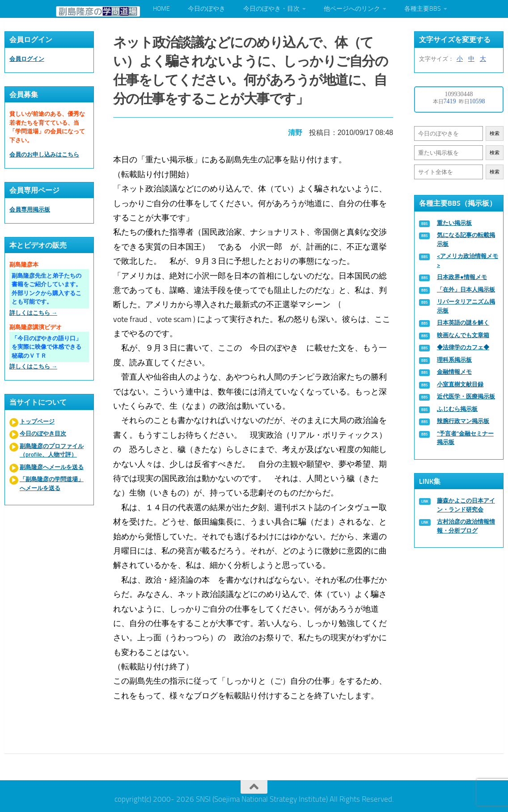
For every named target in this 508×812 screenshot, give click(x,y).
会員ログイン (27, 59)
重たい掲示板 (454, 223)
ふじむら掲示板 (457, 409)
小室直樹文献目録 (460, 384)
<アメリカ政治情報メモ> (468, 260)
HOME (161, 9)
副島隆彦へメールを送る (52, 467)
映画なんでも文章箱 (463, 335)
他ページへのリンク (352, 9)
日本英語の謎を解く (463, 323)
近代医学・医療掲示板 (466, 396)
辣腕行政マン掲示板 (463, 421)
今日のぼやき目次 (43, 433)
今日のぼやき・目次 (271, 9)
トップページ (37, 421)
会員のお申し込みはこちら (44, 154)
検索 (495, 133)
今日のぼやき (207, 9)
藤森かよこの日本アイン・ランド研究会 (466, 505)
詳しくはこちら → (33, 313)
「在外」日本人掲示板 (466, 290)
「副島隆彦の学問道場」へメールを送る (52, 484)
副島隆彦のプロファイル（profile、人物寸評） (52, 450)
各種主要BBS (423, 9)
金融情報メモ (454, 372)
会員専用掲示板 (30, 209)
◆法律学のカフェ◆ (463, 347)
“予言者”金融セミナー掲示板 (465, 438)
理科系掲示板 (454, 360)
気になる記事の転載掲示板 (466, 239)
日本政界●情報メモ (462, 277)
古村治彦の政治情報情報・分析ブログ (466, 526)
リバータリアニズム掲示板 (466, 306)
